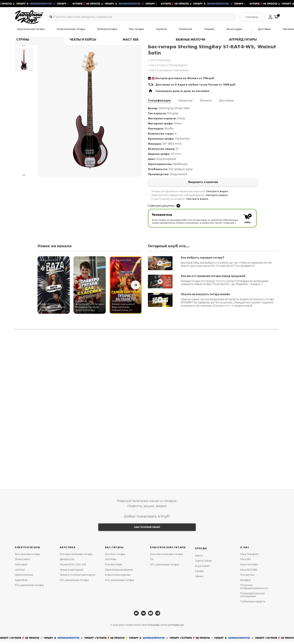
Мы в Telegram (249, 557)
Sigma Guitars (203, 563)
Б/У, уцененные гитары (29, 588)
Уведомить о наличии (180, 183)
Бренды (201, 551)
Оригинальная (24, 577)
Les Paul (20, 572)
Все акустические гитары (76, 557)
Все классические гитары (166, 557)
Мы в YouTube (249, 567)
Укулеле (125, 31)
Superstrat (21, 583)
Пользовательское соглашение (253, 597)
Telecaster (21, 567)
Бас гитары (36, 39)
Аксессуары (173, 31)
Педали (156, 31)
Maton (199, 558)
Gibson (199, 579)
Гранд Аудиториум (72, 572)
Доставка (195, 31)
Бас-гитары (109, 31)
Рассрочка (247, 577)
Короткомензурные (118, 577)
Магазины (211, 31)
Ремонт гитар (230, 31)
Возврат (246, 583)
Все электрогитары (27, 557)
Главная (20, 39)
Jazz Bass (111, 562)
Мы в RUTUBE (249, 572)
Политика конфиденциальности (254, 589)
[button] (24, 46)
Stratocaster (22, 562)
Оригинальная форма (119, 572)
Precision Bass (113, 567)
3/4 (152, 562)
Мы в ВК (246, 562)
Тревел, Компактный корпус (78, 577)
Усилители (141, 31)
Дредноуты (67, 562)
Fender (199, 574)
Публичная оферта (253, 604)
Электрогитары (88, 31)
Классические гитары (60, 31)
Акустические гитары (29, 31)
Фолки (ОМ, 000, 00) (73, 567)
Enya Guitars (202, 569)
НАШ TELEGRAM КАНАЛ (147, 529)
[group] (90, 110)
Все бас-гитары (115, 557)
